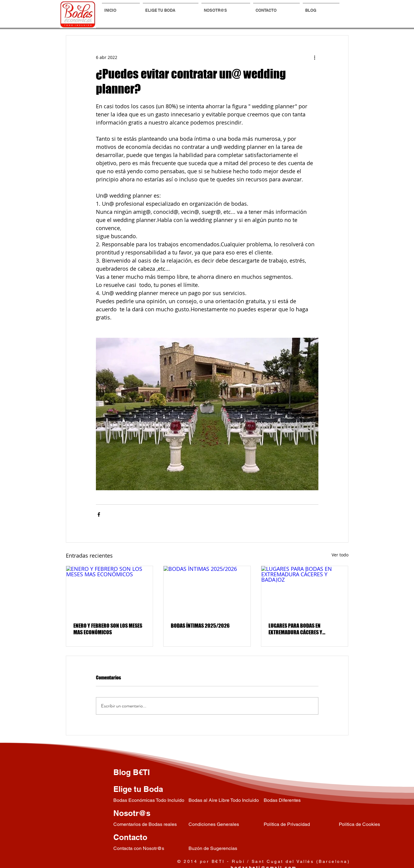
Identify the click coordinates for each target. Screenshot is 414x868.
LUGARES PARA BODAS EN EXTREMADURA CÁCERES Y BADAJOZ (295, 629)
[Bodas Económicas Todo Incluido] (151, 800)
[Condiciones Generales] (226, 825)
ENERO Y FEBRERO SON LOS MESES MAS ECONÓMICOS (108, 629)
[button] (171, 8)
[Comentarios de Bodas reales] (151, 825)
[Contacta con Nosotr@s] (151, 849)
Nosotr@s (132, 813)
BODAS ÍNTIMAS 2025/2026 (200, 626)
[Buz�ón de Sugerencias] (226, 849)
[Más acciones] (315, 57)
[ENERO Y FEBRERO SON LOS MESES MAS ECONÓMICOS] (110, 590)
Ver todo (340, 555)
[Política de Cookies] (376, 825)
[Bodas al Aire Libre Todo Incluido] (226, 800)
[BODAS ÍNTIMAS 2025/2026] (207, 590)
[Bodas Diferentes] (301, 800)
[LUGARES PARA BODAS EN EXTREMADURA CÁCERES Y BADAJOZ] (305, 590)
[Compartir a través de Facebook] (99, 514)
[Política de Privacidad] (301, 825)
